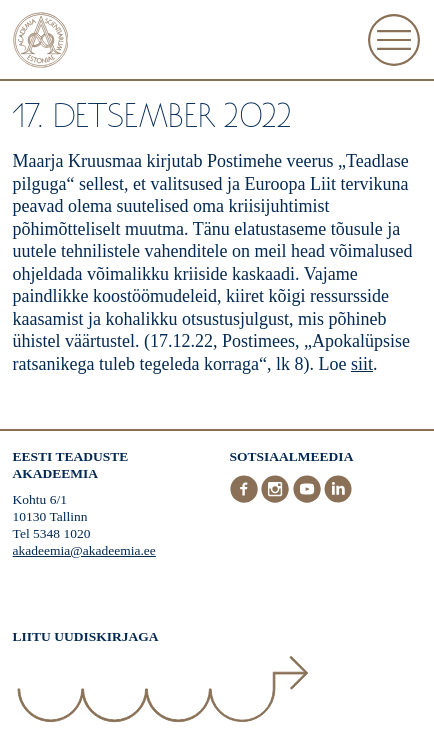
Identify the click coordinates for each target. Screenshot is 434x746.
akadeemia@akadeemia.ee (84, 550)
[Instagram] (277, 498)
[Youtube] (309, 498)
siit (362, 364)
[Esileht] (41, 42)
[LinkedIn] (338, 498)
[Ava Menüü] (394, 40)
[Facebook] (246, 498)
